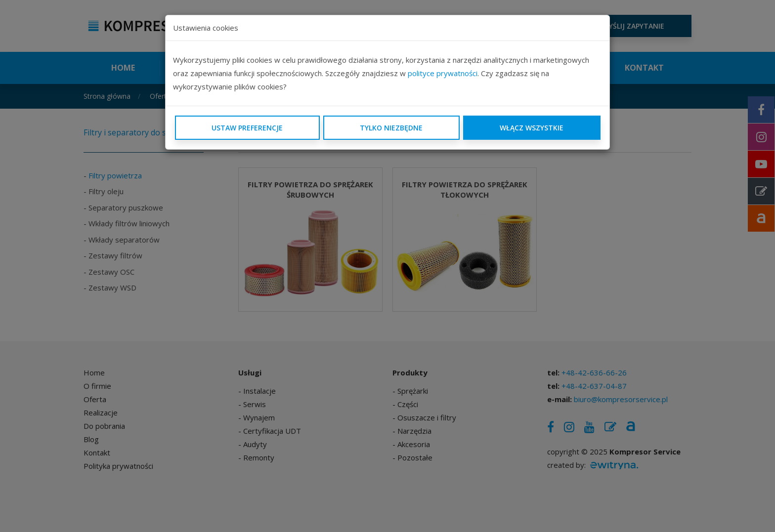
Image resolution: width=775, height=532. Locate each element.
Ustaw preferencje (247, 128)
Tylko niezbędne (391, 128)
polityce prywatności (443, 73)
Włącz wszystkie (532, 128)
